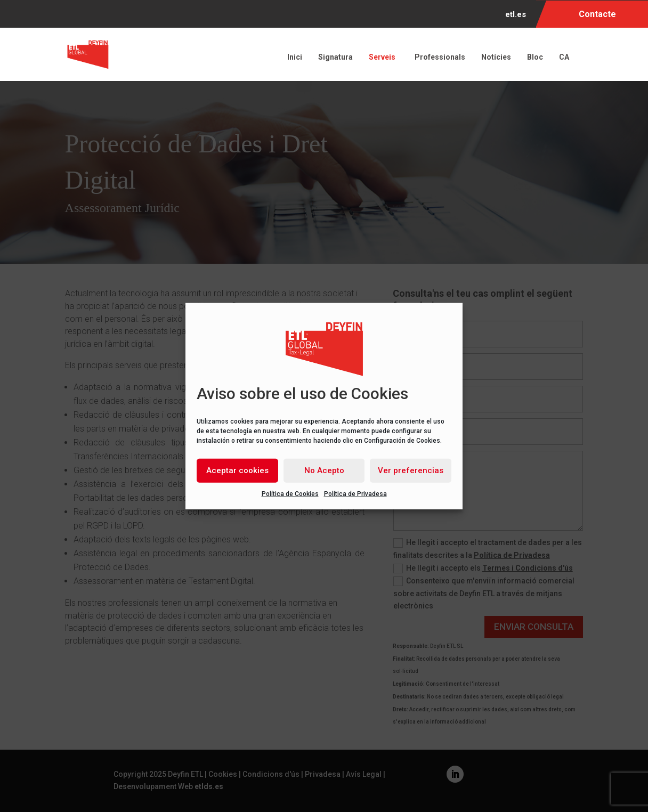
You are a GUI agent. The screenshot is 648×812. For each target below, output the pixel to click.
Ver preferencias (411, 470)
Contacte (597, 14)
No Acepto (324, 470)
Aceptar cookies (237, 470)
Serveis (384, 57)
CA (566, 57)
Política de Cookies (290, 493)
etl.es (516, 15)
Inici (295, 57)
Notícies (496, 57)
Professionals (440, 57)
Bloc (535, 57)
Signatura (335, 57)
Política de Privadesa (355, 493)
